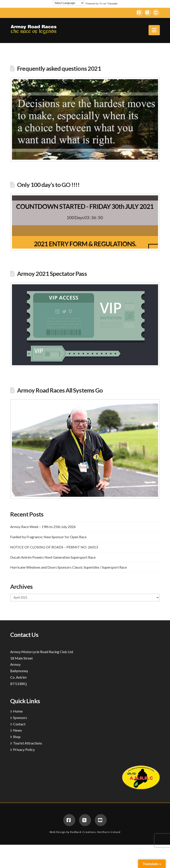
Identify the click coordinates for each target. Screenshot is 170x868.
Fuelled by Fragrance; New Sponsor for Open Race (48, 537)
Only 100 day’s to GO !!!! (48, 185)
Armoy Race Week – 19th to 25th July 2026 (43, 527)
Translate (108, 4)
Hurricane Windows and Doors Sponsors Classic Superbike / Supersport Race (69, 567)
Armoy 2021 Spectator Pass (52, 274)
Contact (18, 724)
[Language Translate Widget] (69, 3)
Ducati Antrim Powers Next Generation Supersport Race (53, 557)
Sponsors (19, 718)
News (16, 730)
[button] (154, 30)
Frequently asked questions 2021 (59, 68)
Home (16, 711)
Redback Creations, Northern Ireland (95, 832)
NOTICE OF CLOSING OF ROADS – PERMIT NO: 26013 (54, 547)
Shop (15, 737)
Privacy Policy (22, 749)
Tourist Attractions (26, 743)
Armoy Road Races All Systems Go (60, 390)
